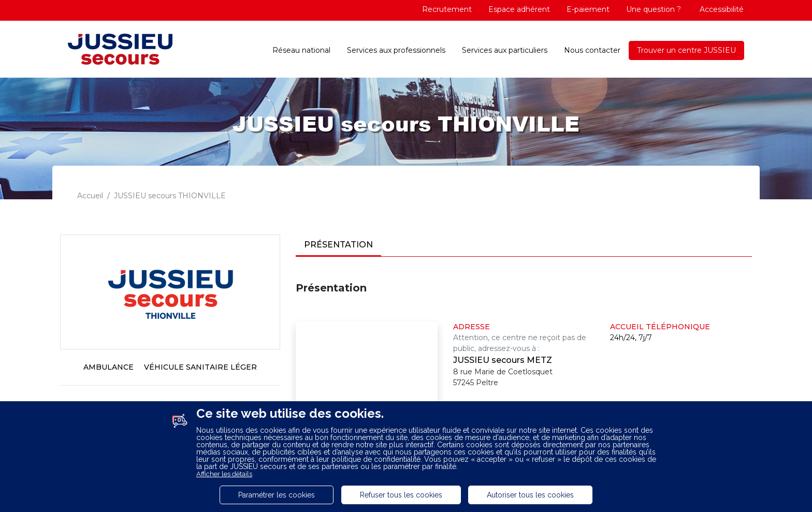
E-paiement (588, 9)
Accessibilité (721, 9)
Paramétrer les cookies (277, 495)
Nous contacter (592, 50)
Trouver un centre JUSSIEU (686, 50)
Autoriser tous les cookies (530, 495)
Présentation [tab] (338, 245)
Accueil (90, 196)
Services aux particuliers (505, 50)
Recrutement (447, 9)
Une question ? (654, 9)
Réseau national (301, 50)
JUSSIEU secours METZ (503, 360)
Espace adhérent (519, 9)
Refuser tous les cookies (401, 495)
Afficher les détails (224, 474)
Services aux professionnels (396, 50)
